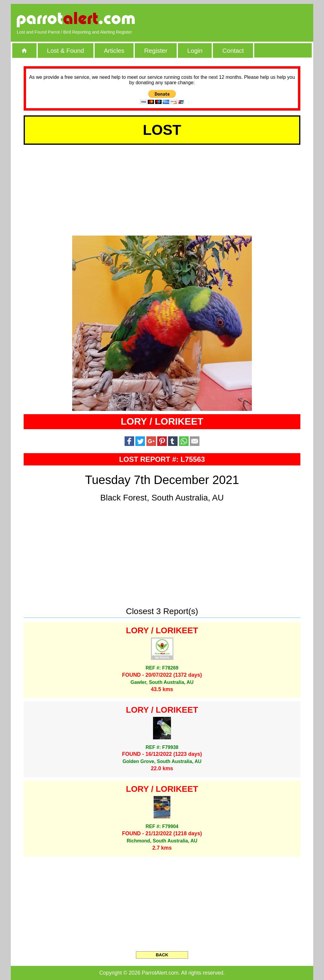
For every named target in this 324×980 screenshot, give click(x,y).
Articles (114, 50)
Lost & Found (66, 50)
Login (195, 50)
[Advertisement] (238, 19)
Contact (233, 50)
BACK (162, 955)
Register (156, 50)
